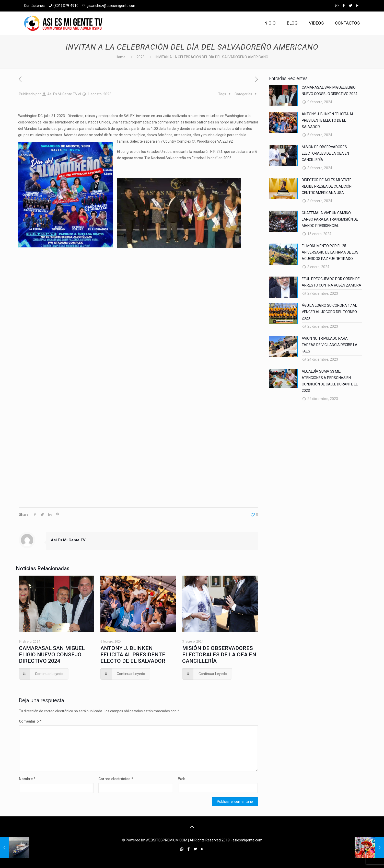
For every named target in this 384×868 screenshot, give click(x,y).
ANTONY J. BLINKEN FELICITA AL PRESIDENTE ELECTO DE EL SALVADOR (133, 655)
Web (182, 779)
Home (121, 57)
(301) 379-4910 (66, 6)
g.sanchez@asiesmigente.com (112, 6)
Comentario (30, 721)
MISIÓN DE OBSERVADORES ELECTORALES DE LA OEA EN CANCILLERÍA (219, 655)
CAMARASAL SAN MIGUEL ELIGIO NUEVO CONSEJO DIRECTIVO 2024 (52, 655)
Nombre (27, 779)
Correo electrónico (116, 779)
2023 (141, 57)
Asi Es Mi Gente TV (62, 94)
